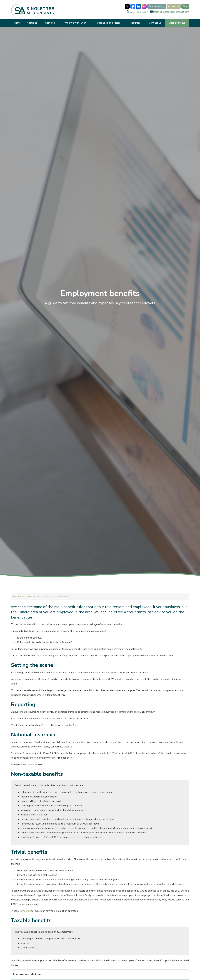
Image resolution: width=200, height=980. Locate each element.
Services (51, 23)
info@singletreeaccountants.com (171, 12)
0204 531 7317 (139, 12)
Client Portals (177, 23)
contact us (25, 911)
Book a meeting (157, 6)
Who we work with (76, 23)
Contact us (174, 6)
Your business (35, 597)
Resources (135, 23)
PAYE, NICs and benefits (58, 597)
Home (17, 23)
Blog (185, 6)
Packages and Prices (109, 23)
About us (33, 23)
